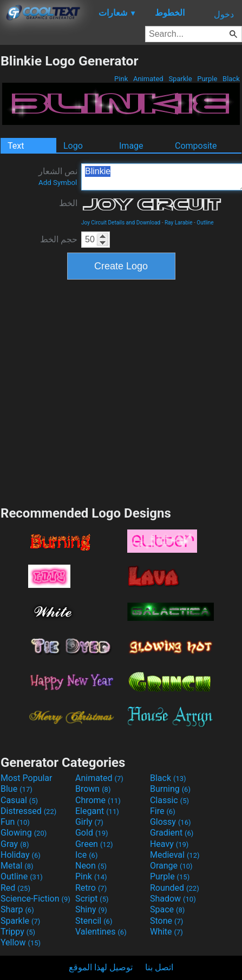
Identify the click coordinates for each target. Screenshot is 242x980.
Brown (93, 789)
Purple (207, 79)
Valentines (101, 932)
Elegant (97, 811)
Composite (196, 146)
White (166, 932)
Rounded (175, 888)
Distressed (28, 811)
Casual (19, 800)
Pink (121, 79)
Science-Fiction (35, 899)
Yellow (21, 942)
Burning (170, 789)
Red (15, 888)
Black (231, 79)
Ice (86, 855)
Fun (15, 822)
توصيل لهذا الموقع (101, 967)
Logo (73, 146)
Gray (15, 844)
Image (131, 146)
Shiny (91, 909)
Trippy (18, 932)
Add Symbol (58, 183)
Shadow (173, 899)
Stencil (94, 921)
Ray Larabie (179, 223)
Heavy (169, 844)
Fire (163, 811)
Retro (91, 888)
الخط (68, 203)
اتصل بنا (159, 967)
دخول (224, 14)
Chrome (98, 800)
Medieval (175, 855)
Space (167, 909)
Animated (148, 79)
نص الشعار (58, 176)
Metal (17, 866)
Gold (92, 833)
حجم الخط (59, 239)
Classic (169, 800)
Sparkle (180, 79)
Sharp (17, 909)
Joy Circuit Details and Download (121, 223)
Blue (17, 789)
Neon (91, 866)
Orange (171, 866)
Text (16, 146)
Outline (205, 223)
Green (94, 844)
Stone (166, 921)
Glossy (171, 822)
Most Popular (27, 778)
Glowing (24, 833)
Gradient (172, 833)
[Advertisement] (102, 391)
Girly (89, 822)
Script (92, 899)
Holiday (21, 855)
